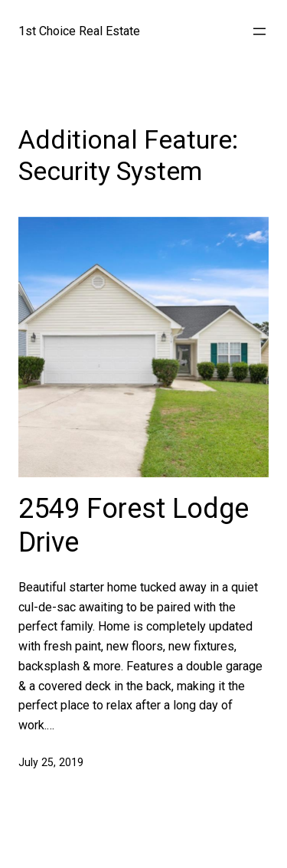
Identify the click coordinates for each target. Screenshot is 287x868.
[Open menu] (259, 31)
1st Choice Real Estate (79, 31)
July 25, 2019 (51, 762)
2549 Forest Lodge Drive (134, 525)
